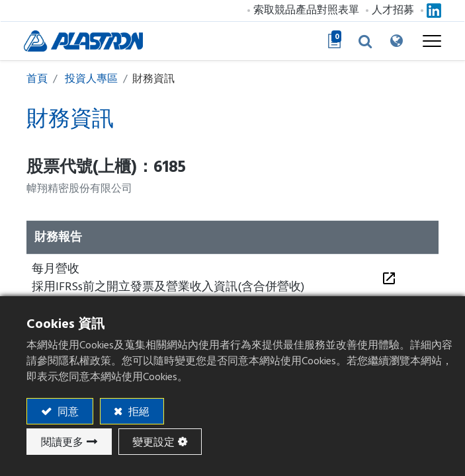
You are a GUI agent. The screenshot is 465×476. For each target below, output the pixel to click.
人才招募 (390, 10)
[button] (361, 41)
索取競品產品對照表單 (304, 10)
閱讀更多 (62, 442)
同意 (67, 412)
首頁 (37, 79)
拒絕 (138, 412)
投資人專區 (91, 79)
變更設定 (153, 442)
